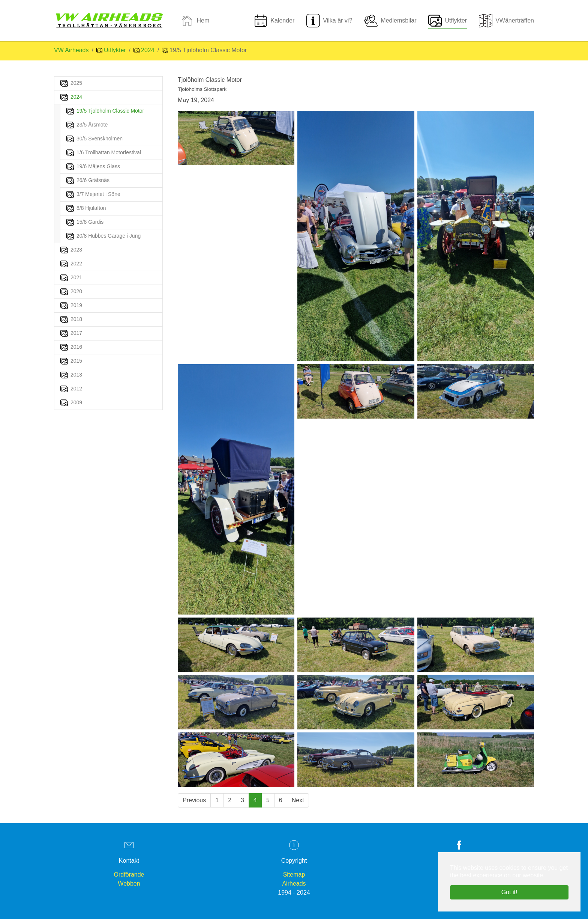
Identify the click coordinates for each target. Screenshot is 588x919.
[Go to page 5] (268, 800)
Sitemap (294, 875)
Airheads (294, 884)
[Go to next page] (298, 800)
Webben (129, 884)
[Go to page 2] (230, 800)
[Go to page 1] (217, 800)
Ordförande (129, 875)
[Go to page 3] (242, 800)
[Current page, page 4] (255, 800)
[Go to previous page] (194, 800)
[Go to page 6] (281, 800)
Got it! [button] (509, 892)
